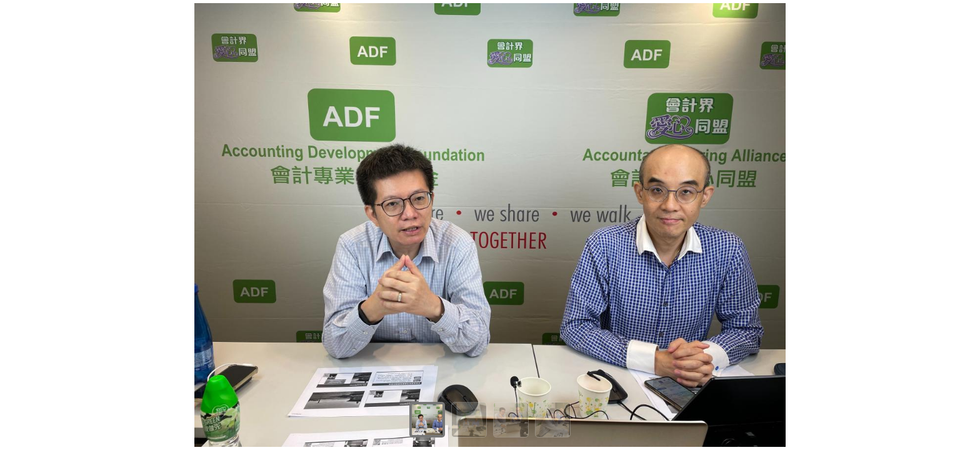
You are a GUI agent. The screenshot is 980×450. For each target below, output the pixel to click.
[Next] (961, 225)
